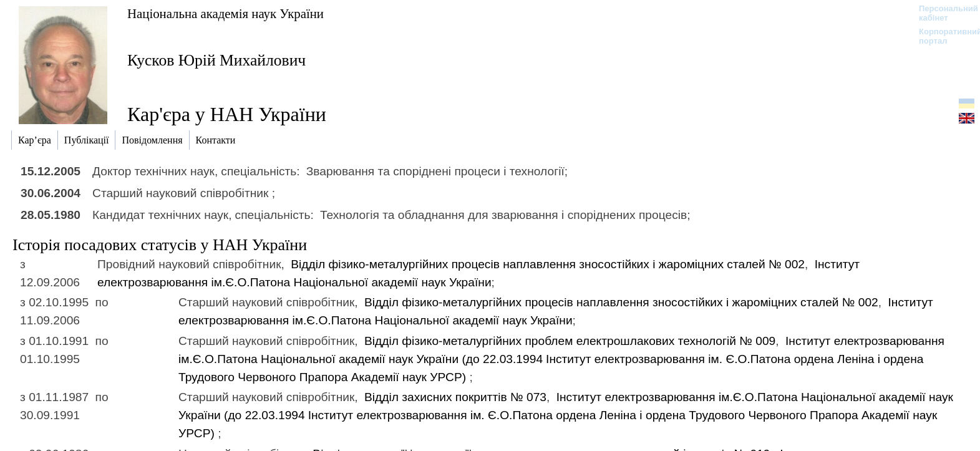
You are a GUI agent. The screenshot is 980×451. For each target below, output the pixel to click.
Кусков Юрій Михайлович (216, 60)
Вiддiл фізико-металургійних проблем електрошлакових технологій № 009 (570, 341)
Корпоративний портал (942, 36)
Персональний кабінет (942, 13)
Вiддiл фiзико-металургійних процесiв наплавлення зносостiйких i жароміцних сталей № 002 (548, 264)
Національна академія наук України (226, 13)
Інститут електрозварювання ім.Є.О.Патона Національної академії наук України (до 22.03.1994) (561, 359)
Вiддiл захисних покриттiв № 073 (455, 397)
